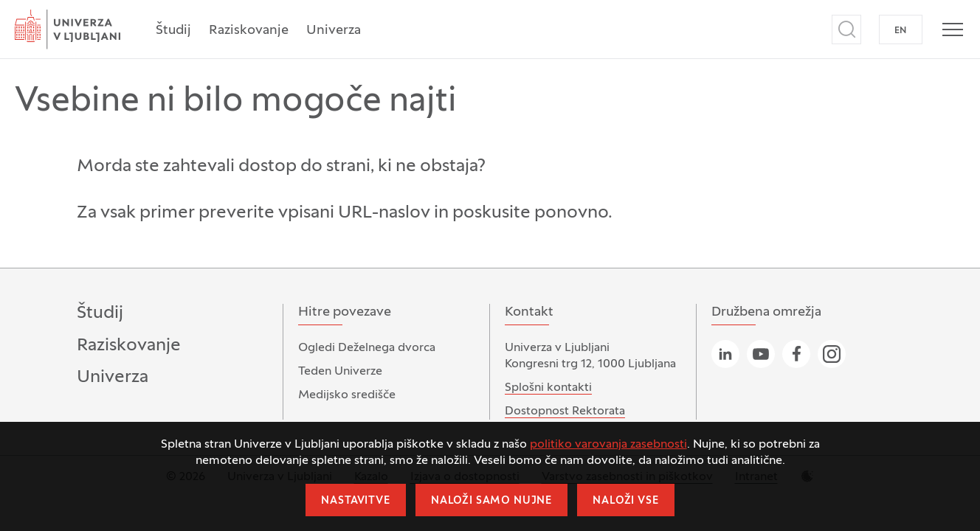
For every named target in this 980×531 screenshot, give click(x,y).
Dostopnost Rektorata (565, 412)
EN (901, 31)
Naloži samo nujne (491, 501)
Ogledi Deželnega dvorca (367, 348)
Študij (173, 31)
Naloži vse (625, 501)
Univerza (334, 31)
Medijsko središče (347, 395)
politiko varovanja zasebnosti (608, 445)
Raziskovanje (249, 31)
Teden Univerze (340, 372)
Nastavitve (355, 501)
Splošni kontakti (548, 388)
